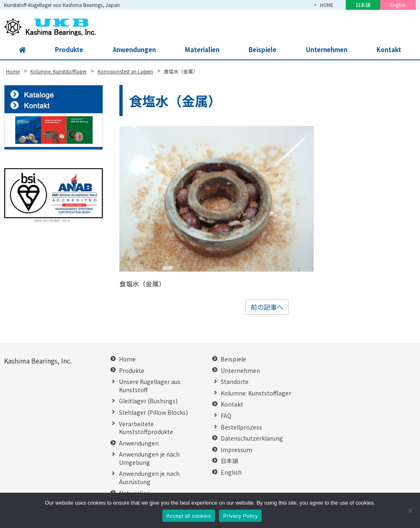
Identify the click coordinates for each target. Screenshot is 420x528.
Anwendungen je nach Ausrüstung (149, 478)
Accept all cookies (189, 516)
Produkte (67, 50)
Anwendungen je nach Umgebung (149, 458)
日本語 (363, 5)
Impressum (236, 450)
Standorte (235, 382)
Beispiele (262, 50)
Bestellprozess (241, 427)
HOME (326, 5)
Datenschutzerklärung (252, 438)
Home (127, 359)
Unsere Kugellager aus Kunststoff (150, 386)
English (398, 5)
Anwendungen (132, 50)
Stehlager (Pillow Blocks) (153, 413)
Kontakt (389, 50)
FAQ (226, 416)
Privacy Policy (240, 516)
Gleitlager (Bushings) (148, 401)
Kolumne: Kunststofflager (256, 393)
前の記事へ (267, 307)
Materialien (201, 50)
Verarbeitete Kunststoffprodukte (146, 428)
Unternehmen (326, 50)
